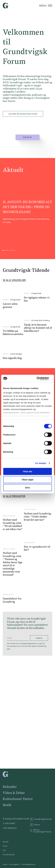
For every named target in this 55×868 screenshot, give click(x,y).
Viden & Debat (14, 793)
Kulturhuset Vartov (18, 799)
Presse (5, 846)
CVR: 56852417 (10, 828)
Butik (7, 805)
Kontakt (6, 842)
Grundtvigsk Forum (41, 819)
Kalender (10, 787)
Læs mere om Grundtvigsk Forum (23, 114)
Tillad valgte (27, 479)
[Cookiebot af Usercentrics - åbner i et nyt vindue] (40, 378)
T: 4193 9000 (9, 823)
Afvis (27, 488)
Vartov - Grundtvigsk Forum (41, 831)
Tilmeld (39, 641)
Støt (4, 850)
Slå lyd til (27, 137)
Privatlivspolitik (9, 855)
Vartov (35, 825)
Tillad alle (27, 471)
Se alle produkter (14, 500)
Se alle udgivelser (14, 284)
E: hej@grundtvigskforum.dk (16, 819)
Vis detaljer (41, 463)
